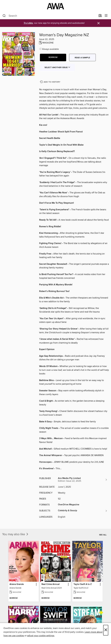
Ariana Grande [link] (17, 584)
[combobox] (50, 16)
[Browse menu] (106, 16)
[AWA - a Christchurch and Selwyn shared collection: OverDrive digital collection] (55, 6)
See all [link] (103, 535)
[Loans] (100, 16)
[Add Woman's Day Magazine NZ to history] (50, 82)
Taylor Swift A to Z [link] (83, 584)
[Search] (4, 16)
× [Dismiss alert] (98, 23)
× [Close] (106, 630)
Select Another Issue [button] (57, 67)
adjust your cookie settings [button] (41, 636)
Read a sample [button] (82, 58)
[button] (53, 57)
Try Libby (28, 23)
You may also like (15, 534)
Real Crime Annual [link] (51, 584)
